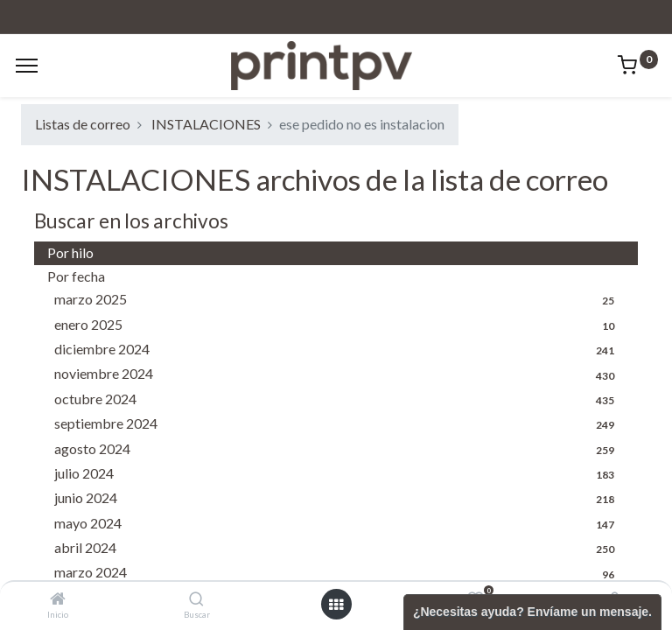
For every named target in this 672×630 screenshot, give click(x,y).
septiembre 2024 (339, 424)
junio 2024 (339, 499)
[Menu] (27, 66)
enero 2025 (339, 325)
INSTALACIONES (206, 124)
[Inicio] (58, 599)
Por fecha (76, 276)
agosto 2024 (339, 450)
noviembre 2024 (339, 374)
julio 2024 (339, 474)
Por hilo (70, 252)
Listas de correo (83, 124)
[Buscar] (196, 599)
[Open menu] (336, 605)
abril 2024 (339, 549)
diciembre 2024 (339, 350)
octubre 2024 (339, 400)
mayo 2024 (339, 524)
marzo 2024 (339, 573)
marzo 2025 (339, 300)
